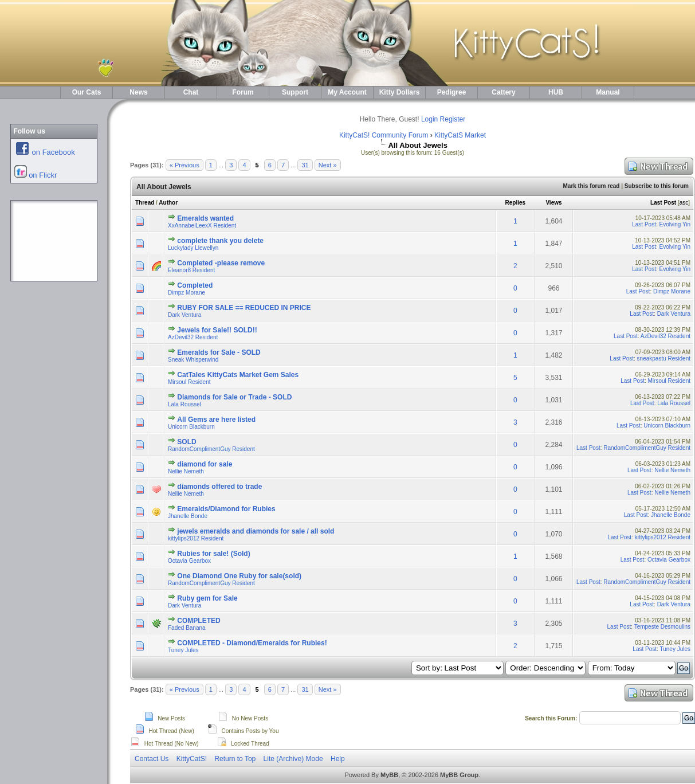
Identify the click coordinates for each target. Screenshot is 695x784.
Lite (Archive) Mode (293, 759)
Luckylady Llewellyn (193, 248)
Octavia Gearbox (189, 561)
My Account (347, 92)
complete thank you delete (220, 241)
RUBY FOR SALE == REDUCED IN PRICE (244, 308)
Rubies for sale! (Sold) (213, 554)
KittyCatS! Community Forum (384, 135)
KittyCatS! (192, 759)
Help (338, 759)
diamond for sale (205, 464)
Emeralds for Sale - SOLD (219, 352)
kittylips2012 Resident (196, 538)
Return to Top (235, 759)
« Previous (184, 165)
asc (684, 203)
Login (429, 119)
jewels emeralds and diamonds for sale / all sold (256, 531)
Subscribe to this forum (657, 186)
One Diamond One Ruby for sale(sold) (239, 576)
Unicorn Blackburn (191, 427)
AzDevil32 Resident (193, 337)
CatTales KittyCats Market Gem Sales (238, 375)
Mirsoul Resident (189, 382)
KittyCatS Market (460, 135)
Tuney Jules (183, 650)
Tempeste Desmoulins (662, 627)
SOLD (186, 442)
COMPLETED (199, 621)
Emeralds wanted (205, 218)
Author (168, 203)
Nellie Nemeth (186, 471)
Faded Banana (187, 628)
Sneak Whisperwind (193, 360)
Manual (608, 92)
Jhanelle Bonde (188, 516)
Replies (516, 203)
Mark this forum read (591, 186)
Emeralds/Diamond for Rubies (226, 509)
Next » (328, 165)
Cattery (503, 92)
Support (295, 92)
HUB (556, 92)
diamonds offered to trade (219, 487)
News (138, 92)
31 (305, 165)
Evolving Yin (675, 224)
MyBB (389, 775)
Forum (243, 92)
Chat (191, 92)
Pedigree (452, 92)
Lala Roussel (184, 404)
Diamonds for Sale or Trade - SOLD (234, 397)
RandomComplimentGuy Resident (211, 449)
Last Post (663, 203)
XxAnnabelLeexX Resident (202, 226)
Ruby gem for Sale (207, 598)
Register (453, 119)
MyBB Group (459, 775)
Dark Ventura (184, 315)
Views (553, 203)
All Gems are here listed (216, 420)
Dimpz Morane (186, 293)
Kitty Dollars (400, 92)
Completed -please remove (221, 263)
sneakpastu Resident (664, 358)
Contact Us (152, 759)
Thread (145, 203)
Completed (195, 285)
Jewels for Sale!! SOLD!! (217, 330)
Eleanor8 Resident (191, 270)
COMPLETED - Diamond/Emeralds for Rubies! (252, 643)
